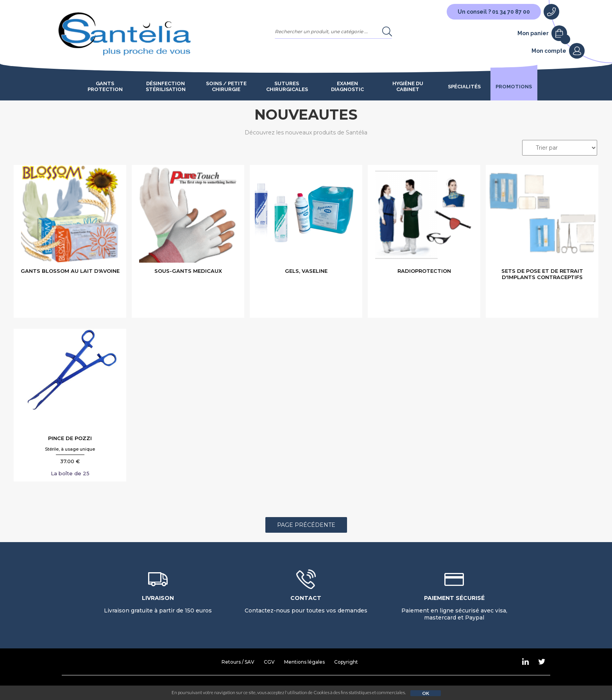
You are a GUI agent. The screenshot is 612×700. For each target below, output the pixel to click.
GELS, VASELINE (306, 271)
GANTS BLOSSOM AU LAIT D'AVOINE (70, 271)
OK (426, 693)
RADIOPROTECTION (424, 271)
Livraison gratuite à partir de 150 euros (158, 604)
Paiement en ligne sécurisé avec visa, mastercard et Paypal (454, 608)
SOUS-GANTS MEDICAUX (188, 271)
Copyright (346, 662)
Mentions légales (304, 662)
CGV (269, 662)
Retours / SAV (238, 662)
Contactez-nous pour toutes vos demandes (306, 604)
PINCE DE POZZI (70, 438)
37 (70, 461)
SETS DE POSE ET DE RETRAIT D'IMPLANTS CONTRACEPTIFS (542, 274)
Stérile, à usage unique (70, 449)
